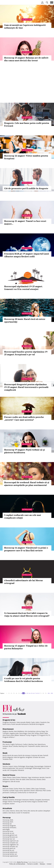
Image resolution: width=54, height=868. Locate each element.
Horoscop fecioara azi (10, 837)
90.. (46, 693)
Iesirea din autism (37, 811)
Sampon (5, 746)
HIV (8, 770)
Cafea (33, 789)
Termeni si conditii (33, 864)
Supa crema (19, 790)
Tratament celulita (34, 746)
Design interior (8, 802)
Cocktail (12, 790)
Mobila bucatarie (8, 800)
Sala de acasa (15, 781)
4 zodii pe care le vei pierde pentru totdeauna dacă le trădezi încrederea (23, 680)
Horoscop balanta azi (10, 852)
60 (21, 693)
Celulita (15, 746)
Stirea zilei (19, 811)
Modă (5, 753)
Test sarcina (20, 768)
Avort (44, 768)
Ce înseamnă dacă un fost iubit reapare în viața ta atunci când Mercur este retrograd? (27, 614)
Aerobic (42, 777)
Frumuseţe (7, 742)
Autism (12, 804)
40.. (17, 693)
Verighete (29, 757)
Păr (4, 744)
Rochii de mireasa (24, 755)
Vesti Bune (12, 813)
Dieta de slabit (20, 779)
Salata (28, 789)
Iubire (37, 722)
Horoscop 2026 (8, 820)
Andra (42, 733)
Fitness (9, 777)
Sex (48, 722)
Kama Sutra (7, 724)
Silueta (39, 779)
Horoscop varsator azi (10, 846)
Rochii (8, 744)
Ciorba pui (13, 792)
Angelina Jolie (14, 733)
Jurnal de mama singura (29, 802)
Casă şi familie (9, 797)
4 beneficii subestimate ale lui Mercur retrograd (24, 582)
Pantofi (46, 755)
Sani (36, 744)
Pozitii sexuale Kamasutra (20, 724)
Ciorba (16, 789)
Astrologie (27, 19)
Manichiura (42, 744)
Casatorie (43, 722)
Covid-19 (19, 813)
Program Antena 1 (9, 737)
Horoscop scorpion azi (10, 843)
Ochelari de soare (39, 757)
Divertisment (8, 729)
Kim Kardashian (30, 731)
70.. (41, 693)
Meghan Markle (8, 731)
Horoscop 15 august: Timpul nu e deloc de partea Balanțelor (26, 647)
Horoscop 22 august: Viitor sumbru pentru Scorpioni (26, 157)
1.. (7, 693)
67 (35, 693)
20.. (12, 693)
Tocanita (6, 790)
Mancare (6, 789)
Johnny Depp (41, 731)
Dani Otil (31, 733)
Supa (37, 789)
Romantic (13, 722)
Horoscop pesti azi (9, 848)
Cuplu (33, 722)
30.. (14, 693)
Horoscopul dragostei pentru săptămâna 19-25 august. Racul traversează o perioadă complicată (26, 387)
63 (27, 693)
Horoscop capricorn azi (10, 841)
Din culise (6, 811)
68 (37, 693)
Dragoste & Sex (9, 720)
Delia (46, 733)
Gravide (40, 802)
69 (39, 693)
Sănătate (6, 764)
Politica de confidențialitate (17, 864)
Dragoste (6, 722)
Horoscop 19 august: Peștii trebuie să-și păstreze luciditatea (24, 451)
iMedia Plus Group (22, 862)
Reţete (5, 786)
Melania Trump (25, 735)
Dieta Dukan (16, 777)
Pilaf (44, 790)
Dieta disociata (31, 779)
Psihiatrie (21, 770)
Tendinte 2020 (7, 759)
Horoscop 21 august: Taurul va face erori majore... (25, 222)
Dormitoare (46, 800)
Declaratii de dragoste (37, 724)
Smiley (37, 733)
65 (31, 693)
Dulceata (42, 789)
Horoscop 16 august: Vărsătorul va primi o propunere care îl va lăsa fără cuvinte (26, 549)
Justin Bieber (15, 735)
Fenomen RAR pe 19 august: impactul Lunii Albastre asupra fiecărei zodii (27, 255)
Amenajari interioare (22, 800)
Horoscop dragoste (9, 826)
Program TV (35, 735)
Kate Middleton (19, 731)
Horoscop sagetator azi (10, 845)
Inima (16, 766)
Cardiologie (28, 768)
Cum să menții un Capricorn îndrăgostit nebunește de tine (25, 26)
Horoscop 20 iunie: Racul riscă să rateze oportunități (25, 320)
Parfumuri (19, 744)
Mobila (32, 800)
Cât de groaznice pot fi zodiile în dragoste (26, 188)
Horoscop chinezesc (9, 827)
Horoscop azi (7, 824)
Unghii (12, 744)
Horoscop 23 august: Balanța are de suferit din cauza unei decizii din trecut (26, 59)
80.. (44, 693)
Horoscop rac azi (8, 833)
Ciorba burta (22, 792)
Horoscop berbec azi (10, 854)
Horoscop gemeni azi (10, 835)
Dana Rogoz (23, 733)
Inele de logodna (19, 757)
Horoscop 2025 (8, 822)
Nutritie (12, 779)
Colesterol (47, 766)
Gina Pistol (6, 735)
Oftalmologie (37, 768)
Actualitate (7, 808)
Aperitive (27, 790)
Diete (4, 777)
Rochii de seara (13, 755)
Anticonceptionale (9, 768)
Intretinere (35, 777)
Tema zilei (27, 811)
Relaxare (24, 777)
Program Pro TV (45, 735)
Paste (11, 789)
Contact (49, 864)
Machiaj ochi (23, 746)
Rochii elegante (8, 757)
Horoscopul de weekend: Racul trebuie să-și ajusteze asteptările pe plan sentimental (27, 484)
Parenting (17, 802)
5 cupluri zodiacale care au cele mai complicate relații (23, 516)
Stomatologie (39, 766)
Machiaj (31, 744)
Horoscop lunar (8, 831)
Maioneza (39, 790)
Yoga (29, 777)
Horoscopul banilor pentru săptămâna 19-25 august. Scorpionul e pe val (26, 353)
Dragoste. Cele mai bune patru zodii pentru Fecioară (27, 124)
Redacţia (42, 864)
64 (29, 693)
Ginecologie (30, 766)
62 (26, 693)
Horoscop (7, 818)
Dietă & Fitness (9, 775)
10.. (9, 693)
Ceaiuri (11, 766)
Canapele (38, 800)
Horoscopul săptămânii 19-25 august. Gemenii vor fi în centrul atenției (23, 288)
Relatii (28, 722)
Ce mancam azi (32, 792)
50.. (19, 693)
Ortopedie (14, 770)
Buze (11, 746)
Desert (33, 790)
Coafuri (25, 744)
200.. (52, 693)
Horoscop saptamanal (10, 856)
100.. (49, 693)
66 (33, 693)
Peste (21, 789)
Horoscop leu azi (8, 850)
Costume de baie (37, 755)
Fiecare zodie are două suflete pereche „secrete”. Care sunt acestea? (24, 418)
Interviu (12, 811)
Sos (24, 789)
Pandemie (26, 813)
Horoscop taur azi (9, 839)
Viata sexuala (21, 722)
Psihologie (22, 766)
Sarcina (5, 766)
